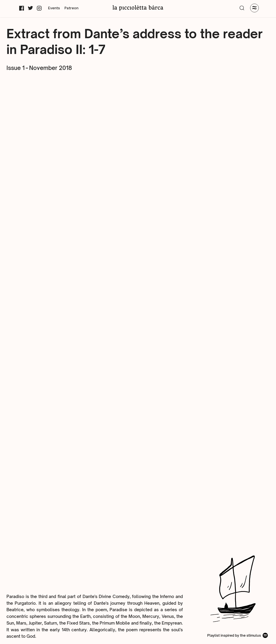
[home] (138, 8)
